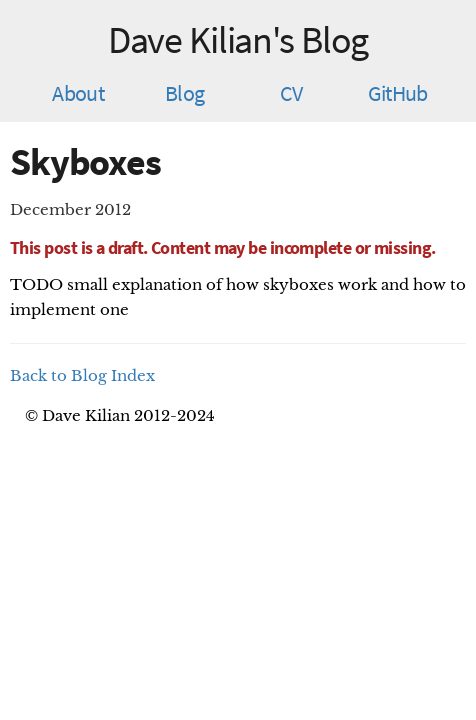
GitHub (398, 93)
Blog (184, 93)
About (78, 93)
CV (291, 93)
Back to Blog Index (82, 375)
